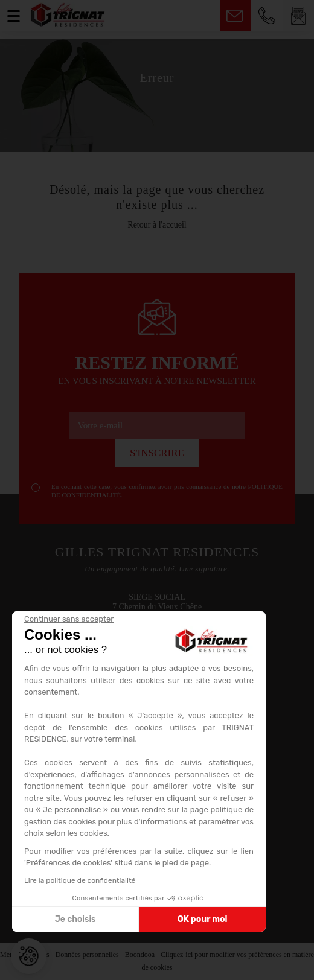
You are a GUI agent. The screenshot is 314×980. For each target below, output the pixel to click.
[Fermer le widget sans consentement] (69, 619)
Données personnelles (87, 955)
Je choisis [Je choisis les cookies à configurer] (75, 919)
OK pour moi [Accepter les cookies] (203, 919)
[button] (29, 956)
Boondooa (140, 955)
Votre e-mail (100, 425)
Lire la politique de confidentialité (80, 880)
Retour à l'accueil (157, 225)
